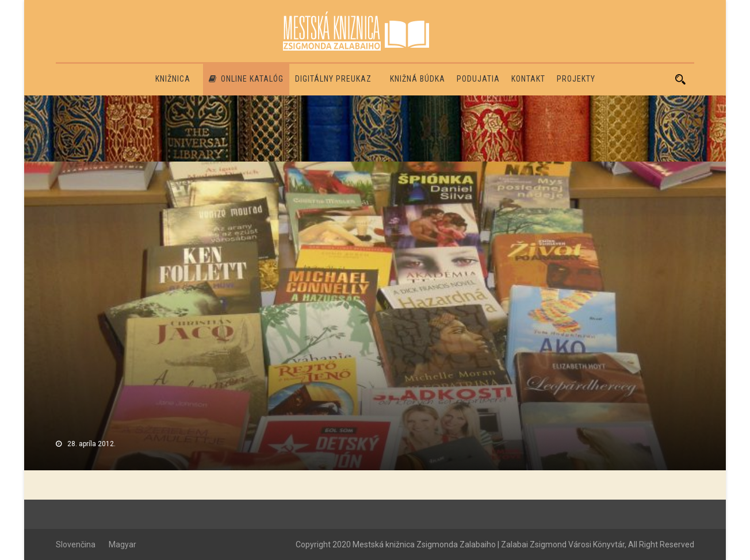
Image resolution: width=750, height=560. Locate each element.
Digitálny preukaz (333, 79)
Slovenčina (76, 544)
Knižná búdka (418, 79)
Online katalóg (246, 79)
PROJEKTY (576, 79)
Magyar (123, 544)
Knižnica (173, 79)
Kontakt (528, 79)
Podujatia (478, 79)
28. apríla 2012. (91, 444)
